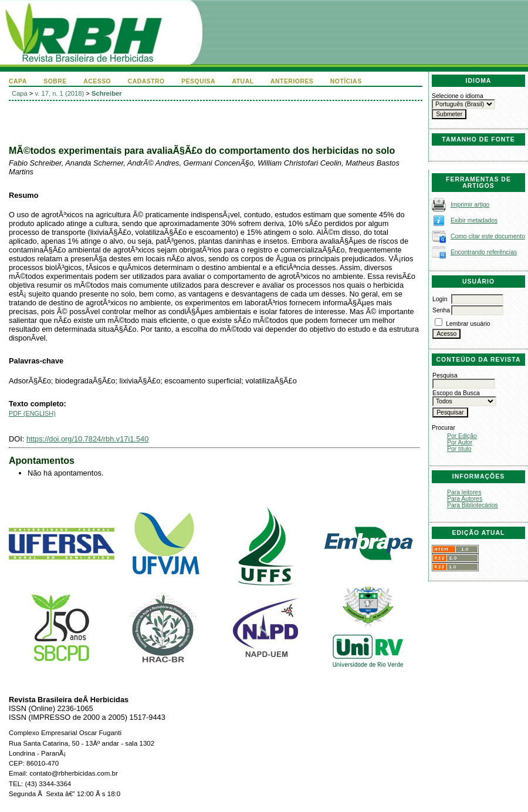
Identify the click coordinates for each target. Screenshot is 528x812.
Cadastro (146, 81)
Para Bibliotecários (473, 505)
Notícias (346, 81)
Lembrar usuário (468, 324)
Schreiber (107, 93)
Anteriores (292, 81)
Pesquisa (198, 81)
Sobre (55, 81)
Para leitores (464, 492)
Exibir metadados (474, 220)
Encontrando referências (484, 252)
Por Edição (462, 436)
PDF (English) (32, 413)
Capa (18, 81)
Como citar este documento (488, 236)
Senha (441, 310)
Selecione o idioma (458, 96)
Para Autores (465, 499)
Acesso (97, 81)
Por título (459, 449)
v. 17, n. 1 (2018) (60, 93)
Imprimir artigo (470, 205)
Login (440, 299)
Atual (243, 81)
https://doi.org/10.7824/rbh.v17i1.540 (87, 439)
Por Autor (460, 442)
